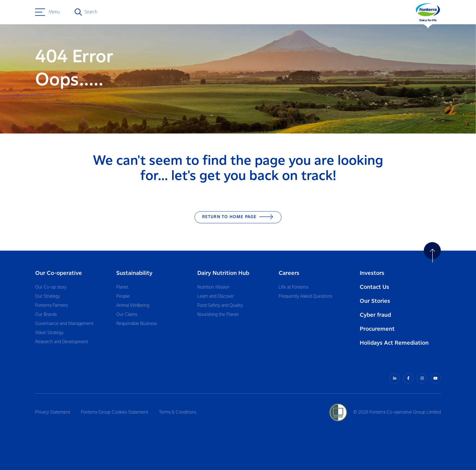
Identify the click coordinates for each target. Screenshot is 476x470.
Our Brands (46, 315)
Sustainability (134, 273)
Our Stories (375, 301)
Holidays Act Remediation (394, 343)
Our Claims (127, 315)
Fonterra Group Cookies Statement (115, 412)
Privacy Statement (53, 412)
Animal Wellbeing (133, 306)
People (123, 296)
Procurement (377, 329)
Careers (289, 273)
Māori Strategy (49, 333)
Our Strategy (48, 296)
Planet (122, 287)
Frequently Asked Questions (305, 296)
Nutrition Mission (213, 287)
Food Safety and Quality (220, 306)
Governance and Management (64, 324)
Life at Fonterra (293, 287)
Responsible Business (136, 324)
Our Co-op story (51, 287)
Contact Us (374, 287)
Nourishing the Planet (218, 315)
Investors (372, 273)
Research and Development (62, 342)
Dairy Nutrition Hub (223, 273)
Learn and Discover (216, 296)
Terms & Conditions (178, 412)
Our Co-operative (59, 273)
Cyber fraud (375, 315)
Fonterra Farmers (51, 306)
